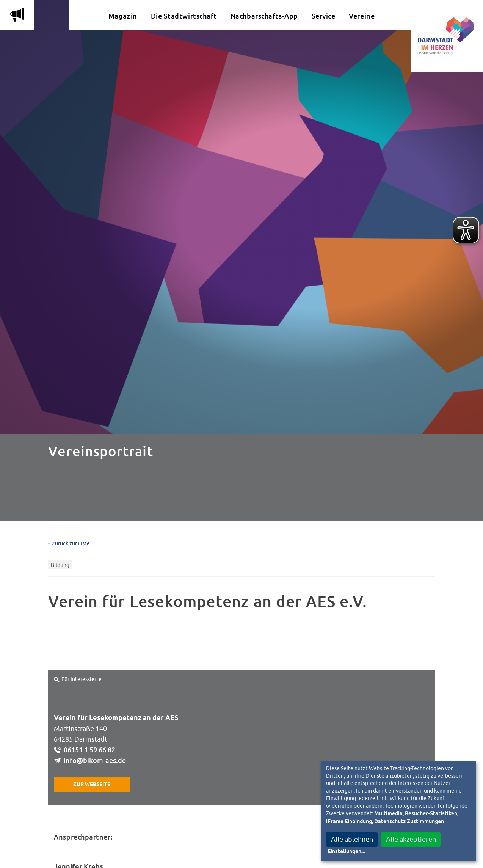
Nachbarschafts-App (264, 16)
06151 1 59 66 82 (89, 750)
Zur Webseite (92, 785)
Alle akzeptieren (411, 839)
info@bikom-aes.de (95, 760)
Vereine (362, 16)
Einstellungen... (346, 852)
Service (324, 16)
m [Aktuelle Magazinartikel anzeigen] (17, 15)
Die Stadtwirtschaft (184, 16)
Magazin (123, 16)
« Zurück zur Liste (69, 543)
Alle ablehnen (352, 839)
